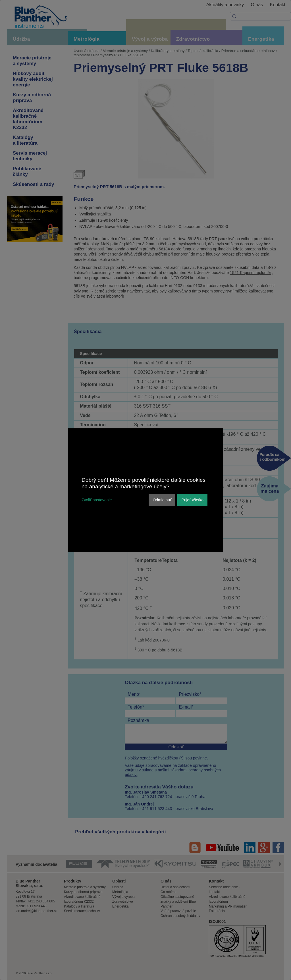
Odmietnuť (162, 500)
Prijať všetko (192, 500)
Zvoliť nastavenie (97, 500)
